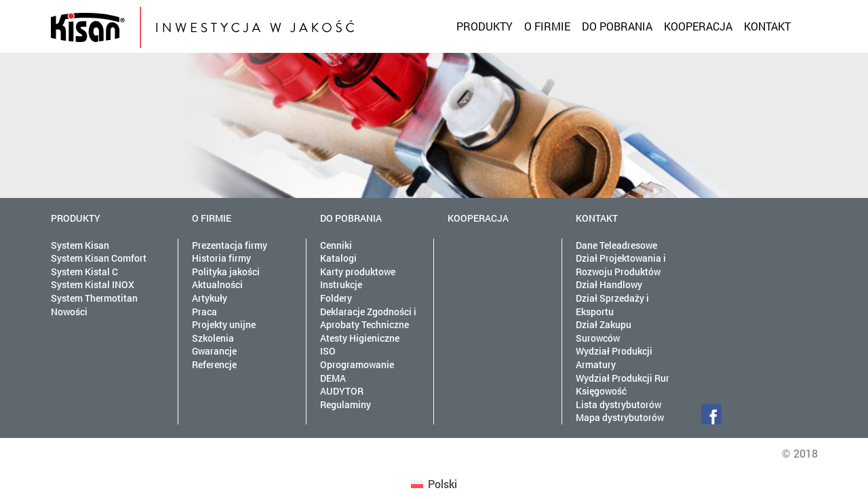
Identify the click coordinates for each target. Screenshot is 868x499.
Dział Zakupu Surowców (604, 331)
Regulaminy (346, 404)
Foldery (336, 298)
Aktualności (217, 284)
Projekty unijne (224, 324)
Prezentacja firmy (230, 245)
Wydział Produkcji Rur (623, 378)
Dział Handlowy (609, 284)
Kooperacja (698, 26)
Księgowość (601, 391)
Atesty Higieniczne (360, 338)
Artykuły (210, 298)
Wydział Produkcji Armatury (614, 358)
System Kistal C (84, 272)
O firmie (547, 26)
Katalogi (338, 258)
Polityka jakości (226, 272)
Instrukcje (341, 284)
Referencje (214, 364)
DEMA (333, 378)
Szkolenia (213, 338)
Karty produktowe (358, 272)
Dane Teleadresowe (616, 245)
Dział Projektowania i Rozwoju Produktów (621, 265)
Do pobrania (617, 26)
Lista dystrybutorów (618, 404)
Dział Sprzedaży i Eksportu (612, 305)
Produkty (485, 26)
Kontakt (767, 26)
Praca (204, 312)
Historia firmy (221, 258)
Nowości (69, 312)
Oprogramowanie (357, 364)
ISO (328, 351)
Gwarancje (214, 351)
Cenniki (336, 245)
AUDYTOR (342, 391)
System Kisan (80, 245)
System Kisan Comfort (99, 258)
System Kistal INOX (93, 284)
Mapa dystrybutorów (620, 417)
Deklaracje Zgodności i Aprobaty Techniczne (368, 318)
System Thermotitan (94, 298)
